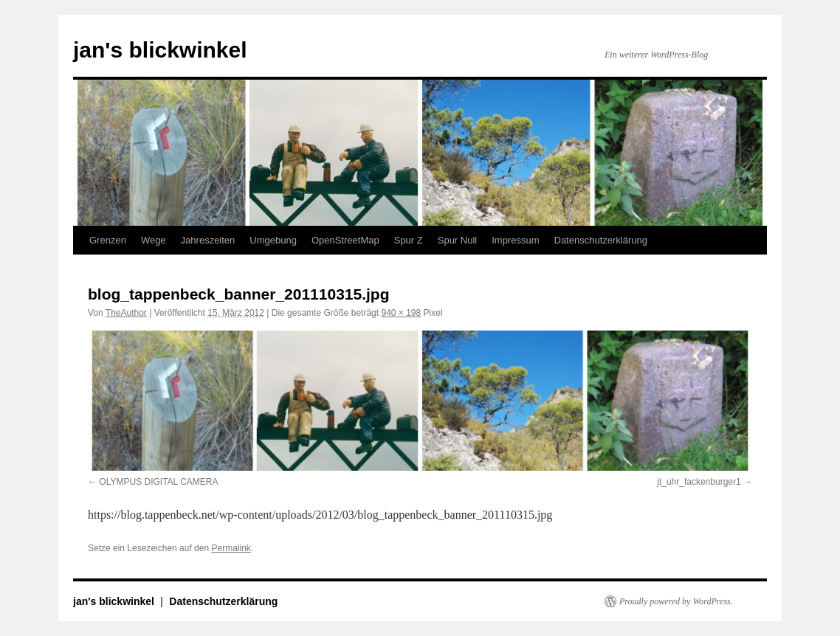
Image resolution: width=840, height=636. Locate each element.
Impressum (515, 240)
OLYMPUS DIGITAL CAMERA (158, 482)
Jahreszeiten (208, 240)
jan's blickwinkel (160, 50)
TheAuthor (126, 313)
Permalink (231, 548)
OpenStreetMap (345, 240)
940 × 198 (401, 313)
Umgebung (273, 240)
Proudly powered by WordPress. (676, 601)
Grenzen (108, 240)
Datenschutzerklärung (601, 240)
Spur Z (409, 240)
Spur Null (457, 240)
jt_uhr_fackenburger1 (699, 482)
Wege (154, 240)
